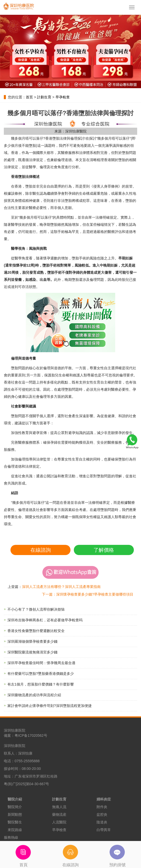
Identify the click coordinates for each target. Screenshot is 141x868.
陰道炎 (102, 822)
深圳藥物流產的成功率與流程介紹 (34, 695)
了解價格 (104, 550)
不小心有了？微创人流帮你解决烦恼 (36, 609)
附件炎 (102, 807)
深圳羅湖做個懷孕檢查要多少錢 (32, 641)
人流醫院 (59, 822)
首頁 (24, 854)
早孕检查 (63, 97)
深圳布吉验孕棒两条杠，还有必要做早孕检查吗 (45, 620)
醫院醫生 (15, 822)
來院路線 (15, 830)
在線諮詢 (41, 550)
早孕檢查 (59, 830)
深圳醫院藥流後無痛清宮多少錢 (32, 652)
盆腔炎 (102, 814)
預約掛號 (118, 854)
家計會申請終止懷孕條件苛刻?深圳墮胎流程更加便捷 (50, 706)
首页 (29, 97)
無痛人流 (59, 807)
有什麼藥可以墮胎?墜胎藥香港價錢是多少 (41, 674)
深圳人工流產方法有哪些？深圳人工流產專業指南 (61, 587)
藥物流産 (59, 814)
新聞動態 (15, 814)
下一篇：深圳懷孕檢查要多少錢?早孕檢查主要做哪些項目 (88, 594)
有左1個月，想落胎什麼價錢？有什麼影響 (41, 684)
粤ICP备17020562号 (31, 735)
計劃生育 (44, 97)
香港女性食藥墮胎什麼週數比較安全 (36, 631)
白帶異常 (104, 830)
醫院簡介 (15, 807)
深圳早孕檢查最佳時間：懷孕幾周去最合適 (41, 663)
